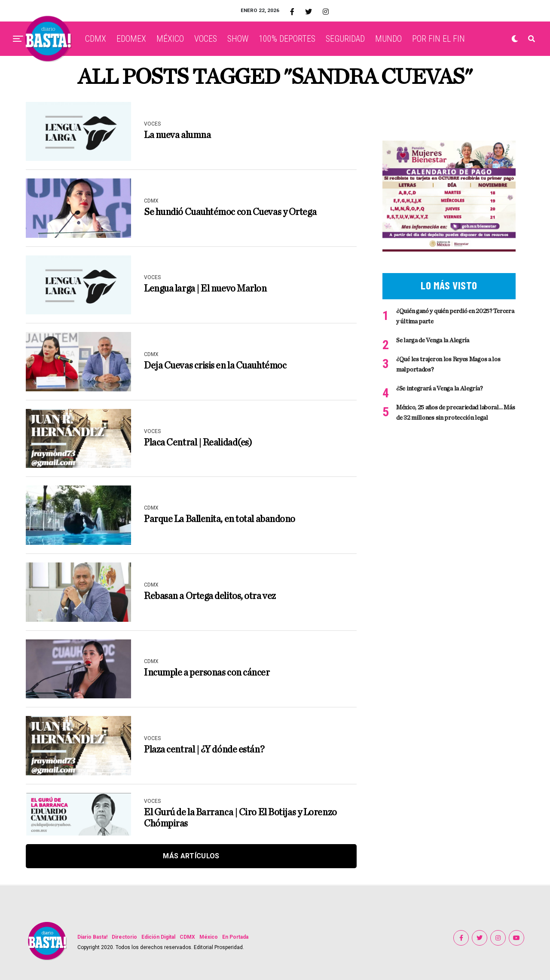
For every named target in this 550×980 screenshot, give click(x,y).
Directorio (124, 937)
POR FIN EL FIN (438, 39)
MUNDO (388, 39)
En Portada (235, 937)
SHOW (238, 39)
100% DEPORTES (287, 39)
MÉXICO (170, 39)
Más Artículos (191, 856)
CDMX (96, 39)
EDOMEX (131, 39)
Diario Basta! (92, 937)
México (209, 937)
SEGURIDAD (345, 39)
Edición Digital (158, 937)
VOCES (206, 39)
